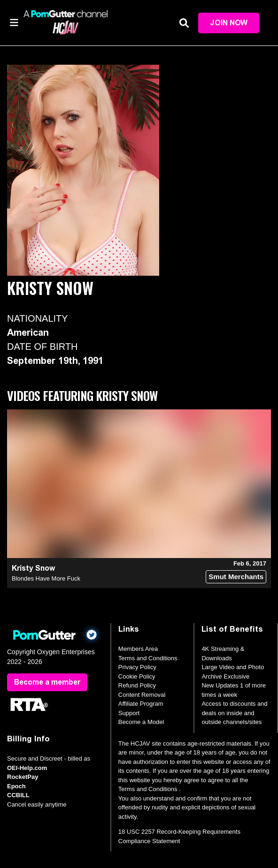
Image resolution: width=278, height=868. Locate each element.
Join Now (229, 23)
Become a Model (141, 722)
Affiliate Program (141, 704)
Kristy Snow (33, 568)
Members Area (138, 649)
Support (129, 713)
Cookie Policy (137, 676)
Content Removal (142, 695)
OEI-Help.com (27, 768)
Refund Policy (137, 685)
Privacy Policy (137, 667)
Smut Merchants (236, 577)
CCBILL (18, 795)
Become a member (47, 682)
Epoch (16, 786)
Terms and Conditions (148, 658)
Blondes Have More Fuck (46, 578)
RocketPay (23, 777)
